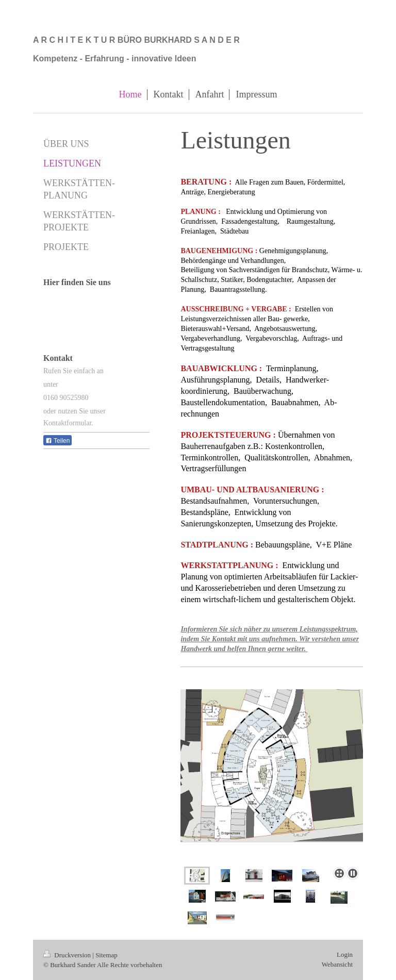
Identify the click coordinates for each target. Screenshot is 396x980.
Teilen (57, 441)
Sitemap (106, 955)
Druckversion (68, 955)
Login (345, 954)
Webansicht (337, 964)
